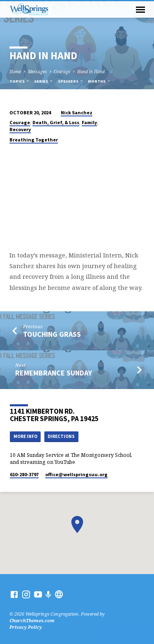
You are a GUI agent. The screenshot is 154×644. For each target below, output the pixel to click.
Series (44, 81)
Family (89, 122)
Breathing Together (34, 140)
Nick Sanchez (77, 112)
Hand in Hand (91, 72)
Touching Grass (52, 334)
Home (15, 72)
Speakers (71, 81)
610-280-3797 (24, 474)
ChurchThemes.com (32, 620)
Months (99, 81)
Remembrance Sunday (54, 373)
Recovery (20, 129)
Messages (37, 72)
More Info (25, 436)
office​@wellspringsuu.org (76, 474)
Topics (20, 81)
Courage (62, 72)
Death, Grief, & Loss (56, 122)
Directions (61, 436)
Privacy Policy (26, 627)
